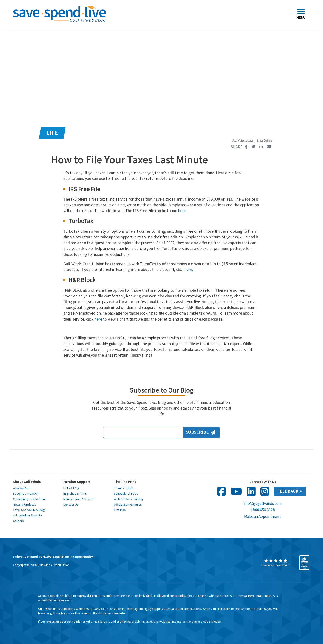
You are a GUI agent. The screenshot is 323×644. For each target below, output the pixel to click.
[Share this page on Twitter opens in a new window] (254, 147)
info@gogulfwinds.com (263, 503)
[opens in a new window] (276, 563)
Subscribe (201, 432)
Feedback (290, 491)
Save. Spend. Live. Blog (29, 510)
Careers (18, 521)
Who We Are (21, 488)
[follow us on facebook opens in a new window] (222, 491)
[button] (3, 12)
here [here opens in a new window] (182, 210)
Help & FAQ (71, 488)
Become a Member (26, 493)
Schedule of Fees (126, 493)
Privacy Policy (123, 488)
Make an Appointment (263, 516)
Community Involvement (29, 499)
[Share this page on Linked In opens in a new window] (261, 147)
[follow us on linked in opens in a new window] (251, 491)
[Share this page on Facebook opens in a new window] (246, 147)
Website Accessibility (129, 499)
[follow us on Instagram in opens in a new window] (265, 491)
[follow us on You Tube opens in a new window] (236, 491)
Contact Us (71, 505)
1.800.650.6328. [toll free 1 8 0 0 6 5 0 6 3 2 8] (211, 622)
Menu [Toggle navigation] (301, 15)
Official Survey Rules (128, 505)
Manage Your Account (78, 499)
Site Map (120, 510)
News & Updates (24, 505)
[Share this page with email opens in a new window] (269, 147)
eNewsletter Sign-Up (27, 515)
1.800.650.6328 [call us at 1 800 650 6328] (263, 510)
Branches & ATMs (75, 493)
